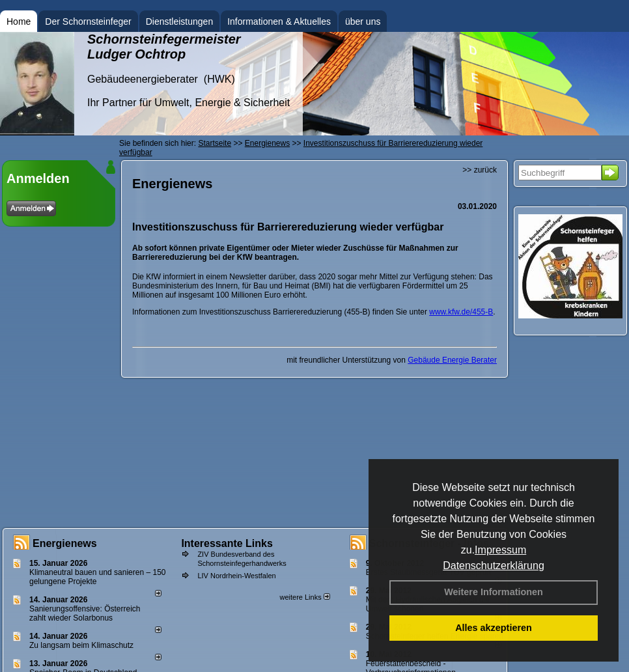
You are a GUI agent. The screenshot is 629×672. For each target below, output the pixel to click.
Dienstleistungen (180, 21)
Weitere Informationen (494, 592)
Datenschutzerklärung (494, 566)
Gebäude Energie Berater (452, 360)
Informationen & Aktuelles (279, 21)
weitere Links (304, 597)
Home (19, 21)
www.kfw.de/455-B (461, 312)
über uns (363, 21)
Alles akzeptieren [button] (494, 628)
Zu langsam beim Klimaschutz (81, 645)
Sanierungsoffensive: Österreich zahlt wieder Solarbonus (85, 613)
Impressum (500, 550)
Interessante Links (227, 543)
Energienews (65, 543)
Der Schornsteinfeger (88, 21)
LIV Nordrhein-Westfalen (236, 576)
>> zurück (480, 170)
